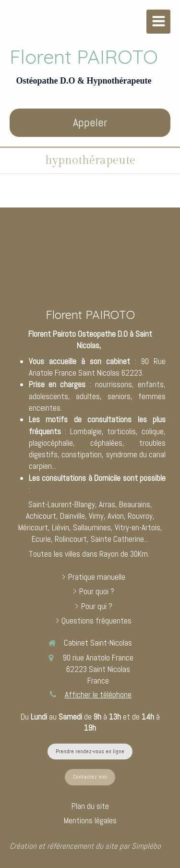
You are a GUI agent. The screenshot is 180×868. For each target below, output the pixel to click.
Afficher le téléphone (98, 695)
